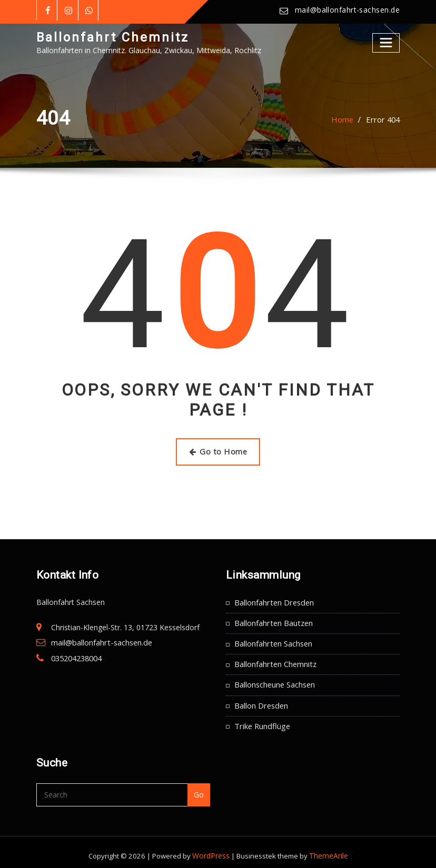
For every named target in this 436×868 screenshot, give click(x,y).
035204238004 (76, 655)
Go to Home (218, 451)
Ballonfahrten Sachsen (273, 640)
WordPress (212, 849)
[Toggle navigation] (386, 42)
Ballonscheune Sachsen (275, 680)
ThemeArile (328, 849)
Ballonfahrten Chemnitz (275, 660)
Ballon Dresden (261, 700)
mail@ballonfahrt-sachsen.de (349, 10)
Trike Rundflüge (261, 719)
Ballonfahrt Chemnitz (110, 37)
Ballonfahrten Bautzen (273, 620)
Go (199, 788)
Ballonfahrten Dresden (273, 600)
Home (345, 120)
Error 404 (384, 120)
